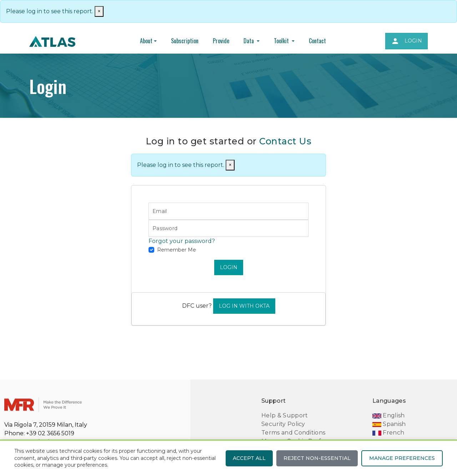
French (388, 433)
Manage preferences (402, 458)
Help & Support (285, 415)
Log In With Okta (244, 306)
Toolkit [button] (282, 41)
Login (406, 41)
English (389, 415)
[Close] (230, 165)
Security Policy (283, 424)
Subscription (185, 41)
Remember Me (177, 250)
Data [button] (249, 41)
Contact (317, 41)
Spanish (389, 424)
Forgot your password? (182, 241)
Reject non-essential (317, 458)
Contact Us (285, 141)
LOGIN (229, 267)
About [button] (146, 41)
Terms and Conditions (293, 433)
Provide (221, 41)
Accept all (249, 458)
